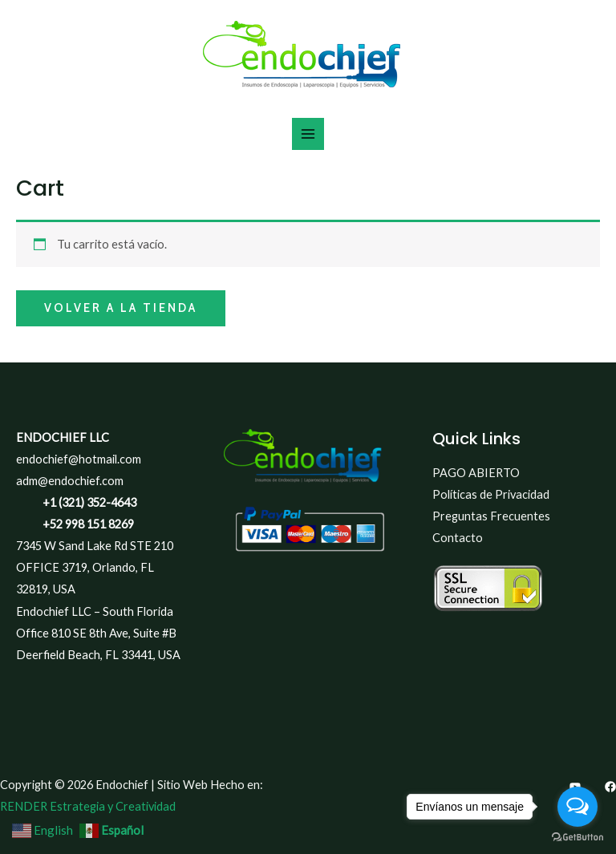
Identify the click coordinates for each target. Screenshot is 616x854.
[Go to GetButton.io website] (577, 838)
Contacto (458, 538)
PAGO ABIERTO (476, 473)
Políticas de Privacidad (491, 494)
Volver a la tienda (121, 308)
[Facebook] (610, 787)
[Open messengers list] (577, 807)
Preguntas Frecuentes (491, 516)
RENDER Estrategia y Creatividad (88, 806)
